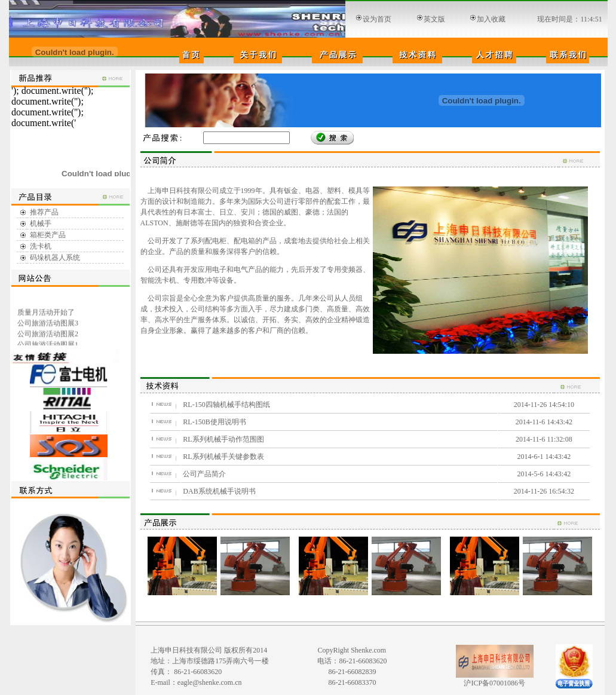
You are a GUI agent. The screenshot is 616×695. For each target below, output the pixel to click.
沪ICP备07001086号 (494, 683)
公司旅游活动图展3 (47, 324)
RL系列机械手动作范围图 (223, 439)
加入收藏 (491, 19)
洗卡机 (41, 246)
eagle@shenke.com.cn (210, 682)
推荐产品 (44, 212)
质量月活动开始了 (45, 314)
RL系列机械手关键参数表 (223, 457)
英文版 (434, 19)
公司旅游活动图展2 (47, 335)
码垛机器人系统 (55, 258)
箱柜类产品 (48, 235)
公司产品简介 (204, 474)
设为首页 (377, 19)
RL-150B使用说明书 (214, 422)
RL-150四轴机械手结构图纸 (226, 405)
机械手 (41, 223)
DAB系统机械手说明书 (219, 491)
